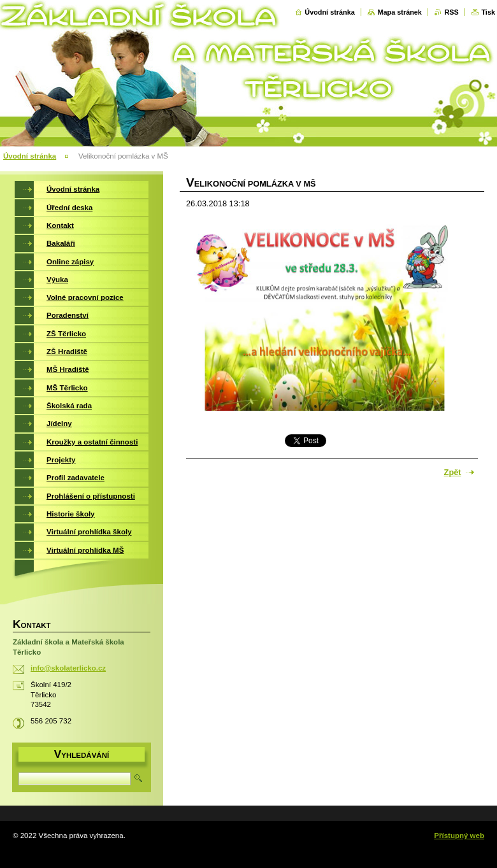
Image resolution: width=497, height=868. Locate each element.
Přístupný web (459, 836)
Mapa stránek (400, 12)
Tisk (488, 12)
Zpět (453, 472)
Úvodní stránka (330, 12)
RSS (451, 12)
